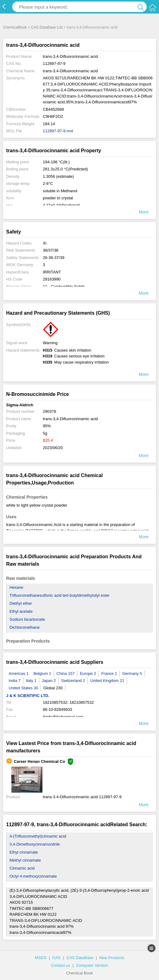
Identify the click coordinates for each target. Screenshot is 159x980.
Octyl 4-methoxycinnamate (33, 876)
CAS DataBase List (47, 27)
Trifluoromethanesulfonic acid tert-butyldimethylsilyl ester (60, 595)
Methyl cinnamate (25, 860)
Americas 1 (19, 673)
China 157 (66, 673)
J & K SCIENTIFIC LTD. (28, 696)
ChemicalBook (15, 27)
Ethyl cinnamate (24, 852)
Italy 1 (31, 681)
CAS (57, 958)
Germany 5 (132, 673)
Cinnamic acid (22, 868)
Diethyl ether (21, 603)
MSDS (41, 958)
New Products (112, 958)
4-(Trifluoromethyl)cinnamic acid (38, 836)
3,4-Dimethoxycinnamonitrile (35, 844)
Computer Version (92, 965)
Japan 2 (49, 681)
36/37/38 (51, 250)
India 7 (15, 681)
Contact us (60, 965)
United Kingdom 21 (107, 681)
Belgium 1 (42, 673)
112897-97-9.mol (58, 131)
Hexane (16, 587)
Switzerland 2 (73, 681)
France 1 (109, 673)
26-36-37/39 (54, 258)
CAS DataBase (80, 958)
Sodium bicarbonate (27, 619)
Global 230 (53, 688)
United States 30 (23, 688)
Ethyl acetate (21, 611)
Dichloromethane (25, 627)
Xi (45, 243)
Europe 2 (88, 673)
